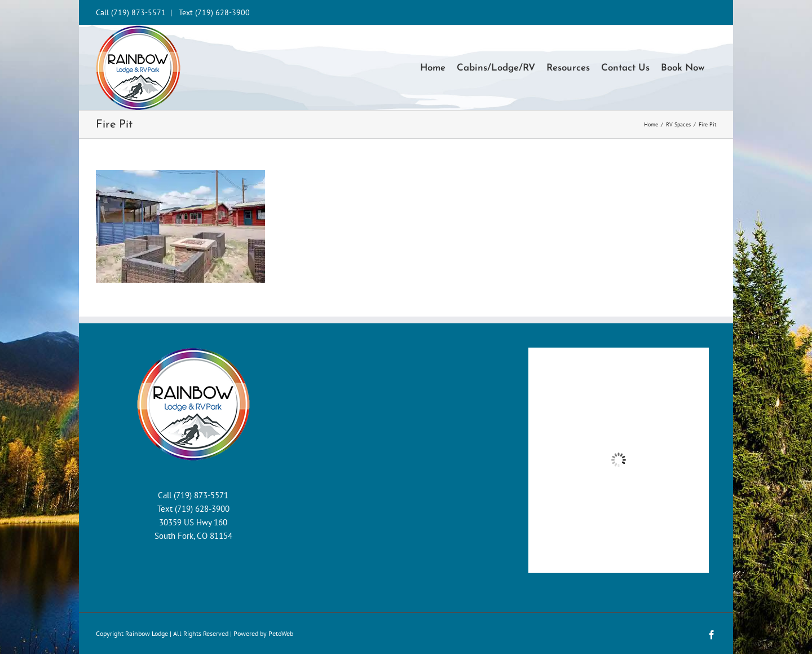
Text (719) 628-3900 (214, 12)
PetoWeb (281, 633)
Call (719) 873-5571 (131, 12)
